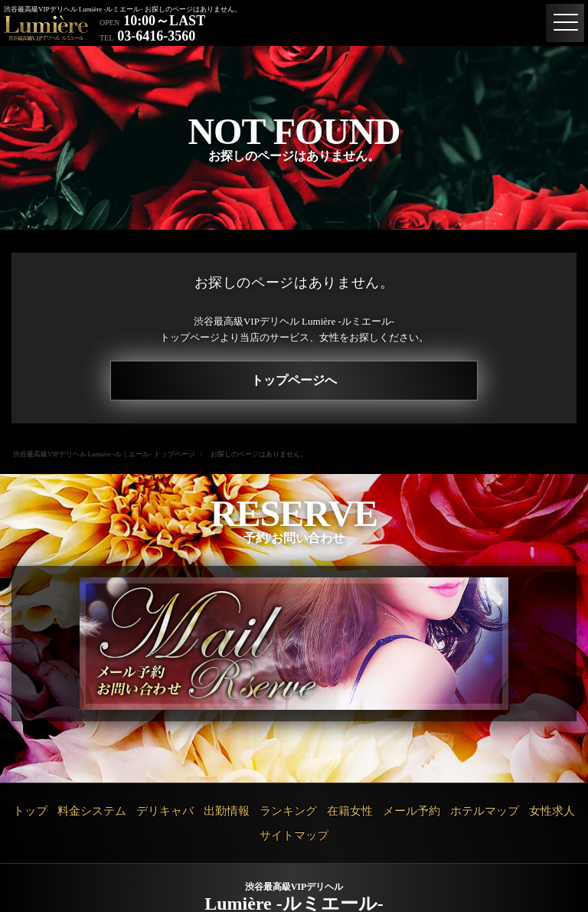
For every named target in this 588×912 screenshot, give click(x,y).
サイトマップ (294, 835)
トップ (30, 811)
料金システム (92, 811)
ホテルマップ (485, 811)
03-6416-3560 (156, 36)
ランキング (288, 811)
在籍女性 (350, 811)
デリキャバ (165, 811)
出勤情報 (227, 811)
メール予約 (412, 811)
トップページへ (294, 380)
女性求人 (552, 811)
